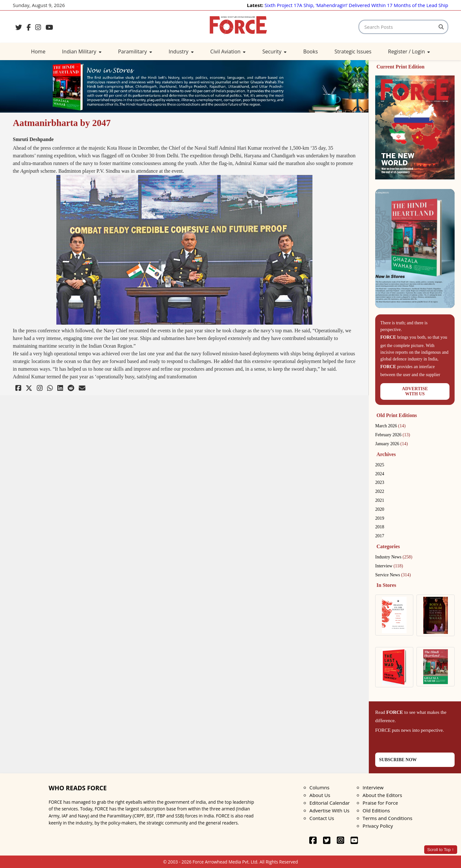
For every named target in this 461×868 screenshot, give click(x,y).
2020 (380, 509)
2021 (380, 500)
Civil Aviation (228, 51)
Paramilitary (135, 51)
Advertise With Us (330, 810)
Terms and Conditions (388, 818)
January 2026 (392, 444)
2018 (380, 527)
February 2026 (393, 435)
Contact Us (322, 818)
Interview (389, 566)
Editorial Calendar (330, 803)
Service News (393, 575)
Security (274, 51)
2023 (380, 482)
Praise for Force (380, 803)
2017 (380, 536)
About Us (320, 795)
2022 (380, 491)
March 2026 (390, 426)
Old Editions (376, 810)
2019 (380, 518)
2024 (380, 474)
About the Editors (382, 795)
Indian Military (82, 51)
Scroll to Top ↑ (441, 850)
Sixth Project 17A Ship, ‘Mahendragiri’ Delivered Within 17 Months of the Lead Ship (356, 5)
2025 (380, 465)
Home (38, 51)
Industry (181, 51)
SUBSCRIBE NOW (398, 760)
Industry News (394, 557)
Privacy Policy (378, 826)
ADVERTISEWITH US (415, 391)
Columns (319, 787)
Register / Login (409, 51)
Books (311, 51)
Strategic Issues (353, 51)
